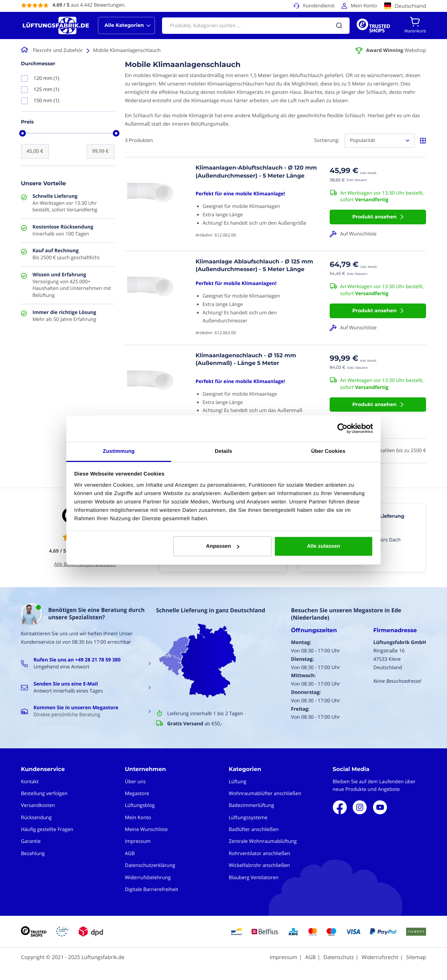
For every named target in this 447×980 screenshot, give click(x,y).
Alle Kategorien (124, 25)
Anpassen (223, 546)
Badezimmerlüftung (251, 805)
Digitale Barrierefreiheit (152, 889)
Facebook (340, 807)
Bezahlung (33, 854)
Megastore (137, 794)
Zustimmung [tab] (119, 451)
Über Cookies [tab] (328, 451)
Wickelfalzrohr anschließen (259, 865)
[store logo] (56, 25)
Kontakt (30, 782)
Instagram (360, 807)
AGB (130, 854)
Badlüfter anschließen (254, 829)
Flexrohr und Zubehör (58, 50)
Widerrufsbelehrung (148, 878)
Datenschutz (339, 957)
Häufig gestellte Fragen (47, 829)
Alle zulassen (324, 546)
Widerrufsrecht (380, 957)
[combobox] (256, 26)
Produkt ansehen (375, 217)
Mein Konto (364, 6)
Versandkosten (38, 805)
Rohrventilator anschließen (259, 854)
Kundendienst (319, 6)
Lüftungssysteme (248, 818)
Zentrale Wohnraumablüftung (263, 841)
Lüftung (237, 782)
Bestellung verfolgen (44, 794)
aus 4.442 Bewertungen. (89, 5)
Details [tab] (223, 451)
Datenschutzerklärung (150, 865)
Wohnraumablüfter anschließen (265, 794)
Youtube (380, 807)
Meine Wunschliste (146, 829)
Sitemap (416, 957)
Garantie (31, 841)
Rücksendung (36, 818)
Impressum (138, 841)
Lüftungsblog (140, 805)
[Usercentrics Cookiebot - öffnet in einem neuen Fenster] (342, 428)
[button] (378, 234)
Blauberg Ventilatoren (254, 878)
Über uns (135, 782)
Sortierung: (327, 140)
